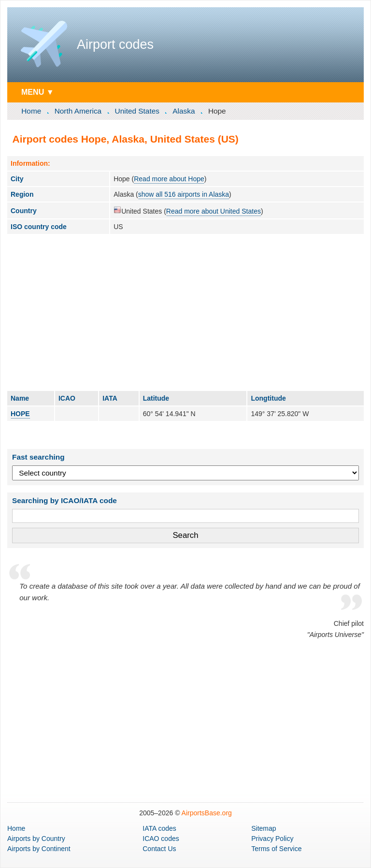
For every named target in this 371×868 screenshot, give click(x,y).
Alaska (184, 111)
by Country (36, 839)
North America (78, 111)
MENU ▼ (38, 92)
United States (137, 111)
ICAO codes (161, 839)
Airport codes (115, 44)
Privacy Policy (272, 839)
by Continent (39, 849)
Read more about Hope (169, 179)
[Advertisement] (185, 312)
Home (31, 111)
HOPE (20, 414)
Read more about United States (214, 211)
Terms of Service (276, 849)
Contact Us (159, 849)
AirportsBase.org (207, 813)
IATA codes (159, 828)
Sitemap (264, 828)
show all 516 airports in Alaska (184, 194)
